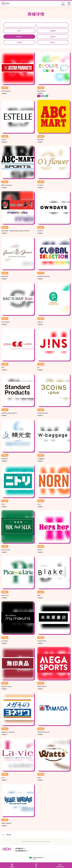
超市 (19, 31)
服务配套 (53, 37)
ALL (36, 25)
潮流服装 (53, 31)
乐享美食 (19, 42)
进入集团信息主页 (21, 851)
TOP (3, 835)
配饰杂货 (19, 37)
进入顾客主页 (19, 848)
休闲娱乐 (53, 42)
